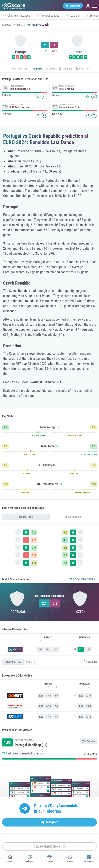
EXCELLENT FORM (89, 455)
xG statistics (19, 69)
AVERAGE (27, 474)
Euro (19, 25)
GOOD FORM (30, 455)
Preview (37, 69)
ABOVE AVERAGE (82, 493)
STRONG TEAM (39, 436)
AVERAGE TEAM (75, 436)
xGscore (7, 25)
